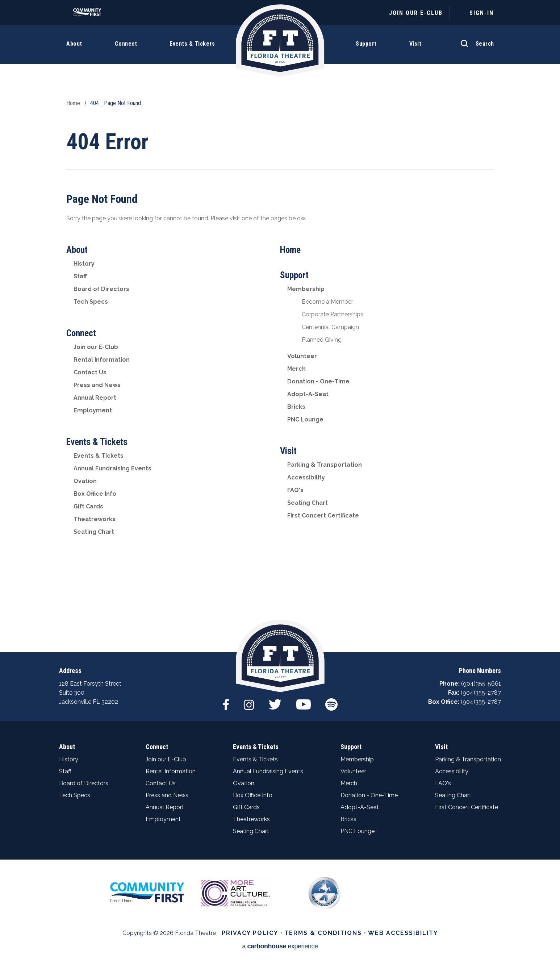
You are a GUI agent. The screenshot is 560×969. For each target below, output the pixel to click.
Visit (288, 451)
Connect (81, 333)
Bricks (296, 407)
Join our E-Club (96, 347)
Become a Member (327, 302)
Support (294, 275)
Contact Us (90, 372)
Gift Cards (88, 506)
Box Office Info (95, 494)
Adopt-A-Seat (308, 394)
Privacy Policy (250, 933)
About (77, 250)
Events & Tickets (97, 442)
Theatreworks (95, 519)
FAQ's (295, 490)
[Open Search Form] (476, 40)
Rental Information (102, 360)
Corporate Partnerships (333, 314)
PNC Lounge (305, 419)
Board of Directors (101, 289)
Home (73, 103)
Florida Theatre (280, 41)
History (84, 264)
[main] (280, 326)
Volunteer (302, 356)
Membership (306, 289)
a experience (280, 946)
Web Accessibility (403, 933)
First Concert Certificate (323, 515)
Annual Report (95, 398)
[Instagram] (249, 701)
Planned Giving (322, 340)
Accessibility (306, 477)
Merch (296, 369)
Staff (80, 276)
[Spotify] (331, 701)
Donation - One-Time (318, 381)
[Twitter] (275, 701)
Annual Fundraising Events (112, 468)
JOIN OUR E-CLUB (416, 13)
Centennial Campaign (330, 327)
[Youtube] (304, 701)
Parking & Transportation (325, 465)
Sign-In (482, 13)
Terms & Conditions (323, 933)
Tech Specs (91, 302)
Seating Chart (94, 532)
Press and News (97, 385)
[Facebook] (226, 701)
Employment (93, 410)
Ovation (85, 481)
